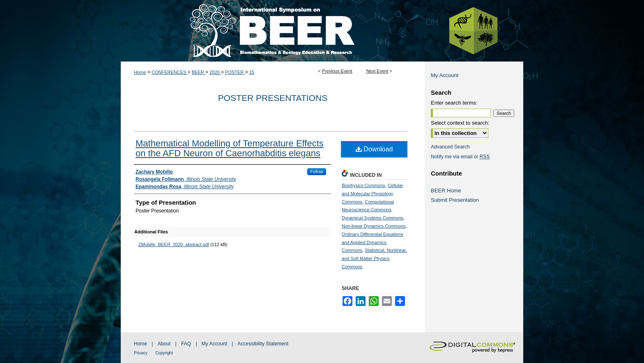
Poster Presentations (273, 98)
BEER (199, 72)
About (164, 344)
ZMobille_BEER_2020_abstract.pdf (174, 244)
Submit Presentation (455, 200)
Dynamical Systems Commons (373, 218)
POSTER (235, 72)
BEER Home (446, 191)
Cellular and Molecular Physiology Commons (372, 194)
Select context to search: (460, 123)
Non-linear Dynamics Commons (374, 226)
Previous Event (337, 71)
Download (374, 149)
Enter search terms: (454, 103)
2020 (215, 72)
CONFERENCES (169, 72)
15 (252, 72)
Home (140, 72)
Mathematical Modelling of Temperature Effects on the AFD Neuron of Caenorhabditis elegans (230, 148)
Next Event (377, 71)
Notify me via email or (460, 157)
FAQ (186, 344)
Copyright (164, 353)
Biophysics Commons (363, 185)
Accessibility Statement (263, 344)
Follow (317, 171)
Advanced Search (450, 147)
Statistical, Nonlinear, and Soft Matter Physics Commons (374, 258)
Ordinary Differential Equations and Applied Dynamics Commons (373, 242)
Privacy (141, 353)
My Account (445, 75)
